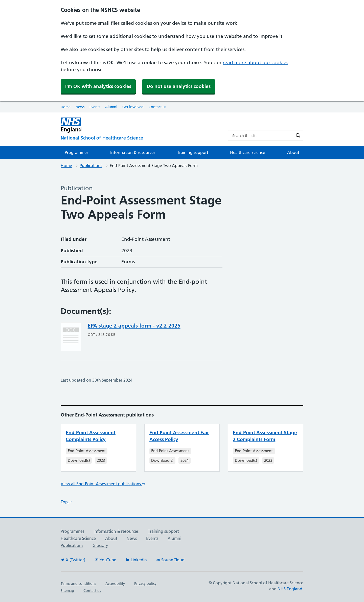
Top (67, 502)
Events (95, 107)
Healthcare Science (248, 152)
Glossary (100, 545)
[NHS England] (140, 125)
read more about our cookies (255, 63)
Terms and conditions (78, 584)
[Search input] (262, 135)
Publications (91, 166)
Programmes (76, 152)
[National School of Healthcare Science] (140, 138)
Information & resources (133, 152)
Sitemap (67, 591)
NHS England (290, 589)
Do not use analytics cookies (179, 86)
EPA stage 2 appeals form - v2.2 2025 (134, 326)
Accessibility (115, 584)
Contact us (157, 107)
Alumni (111, 107)
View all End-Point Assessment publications (103, 484)
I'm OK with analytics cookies (98, 86)
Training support (193, 152)
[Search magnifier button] (298, 135)
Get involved (133, 107)
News (80, 107)
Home (66, 107)
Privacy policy (145, 584)
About (293, 152)
